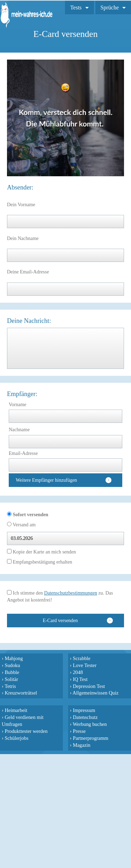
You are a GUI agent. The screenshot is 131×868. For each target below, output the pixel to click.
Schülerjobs (16, 738)
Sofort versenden (30, 515)
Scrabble (81, 658)
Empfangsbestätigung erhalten (42, 562)
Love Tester (85, 665)
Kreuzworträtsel (21, 693)
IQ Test (80, 679)
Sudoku (12, 665)
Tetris (10, 686)
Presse (79, 731)
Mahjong (14, 658)
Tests (76, 7)
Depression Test (89, 686)
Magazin (81, 745)
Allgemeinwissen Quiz (96, 693)
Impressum (84, 710)
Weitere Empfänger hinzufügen (46, 480)
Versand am (24, 525)
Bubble (12, 672)
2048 (78, 672)
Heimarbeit (16, 710)
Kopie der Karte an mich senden (44, 552)
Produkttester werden (26, 731)
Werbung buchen (90, 724)
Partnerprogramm (90, 738)
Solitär (11, 679)
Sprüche (110, 7)
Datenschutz (85, 717)
